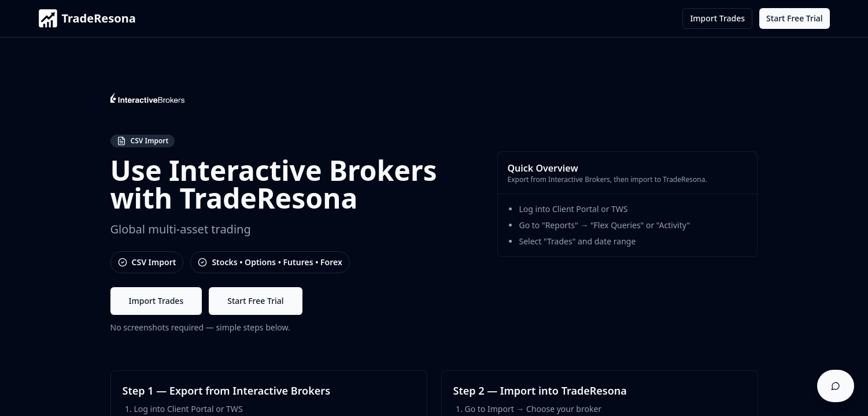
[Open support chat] (836, 386)
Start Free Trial (794, 18)
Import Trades (717, 18)
